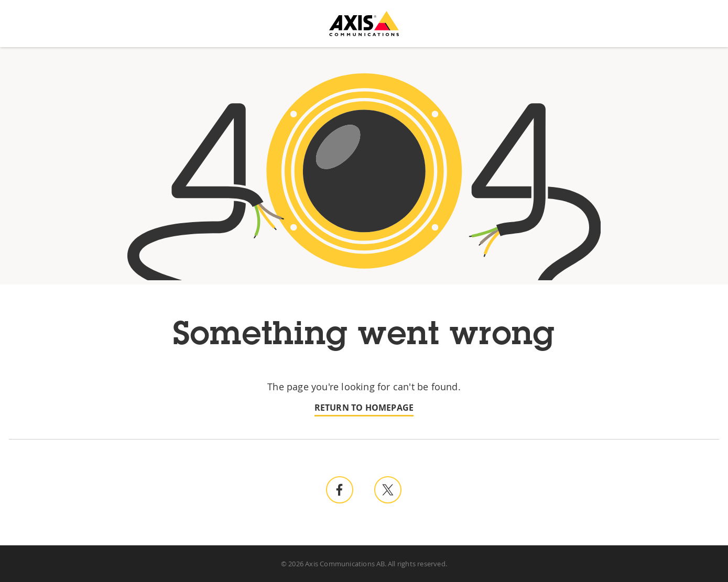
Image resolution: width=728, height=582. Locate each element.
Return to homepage (364, 408)
